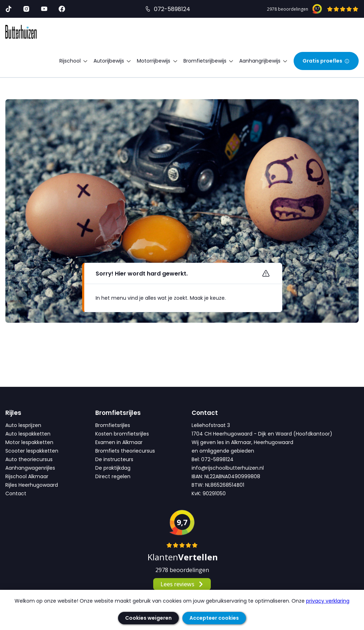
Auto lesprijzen (23, 425)
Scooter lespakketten (32, 451)
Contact (16, 493)
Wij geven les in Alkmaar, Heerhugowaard (242, 442)
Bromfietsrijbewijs (209, 61)
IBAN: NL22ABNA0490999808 (226, 476)
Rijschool (74, 61)
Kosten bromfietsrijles (122, 434)
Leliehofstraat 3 (211, 425)
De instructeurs (114, 459)
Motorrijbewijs (157, 61)
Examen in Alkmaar (119, 442)
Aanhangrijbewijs (264, 61)
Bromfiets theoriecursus (125, 451)
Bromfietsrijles (113, 425)
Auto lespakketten (28, 434)
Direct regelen (113, 476)
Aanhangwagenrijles (30, 468)
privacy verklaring (328, 601)
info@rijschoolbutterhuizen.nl (228, 468)
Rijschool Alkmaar (27, 476)
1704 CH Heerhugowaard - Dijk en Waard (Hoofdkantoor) (262, 434)
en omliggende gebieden (223, 451)
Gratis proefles (326, 61)
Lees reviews (182, 584)
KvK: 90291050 (209, 493)
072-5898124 (172, 9)
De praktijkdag (113, 468)
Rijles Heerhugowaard (32, 485)
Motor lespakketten (29, 442)
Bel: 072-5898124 (213, 459)
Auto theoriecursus (29, 459)
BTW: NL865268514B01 (218, 485)
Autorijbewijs (113, 61)
